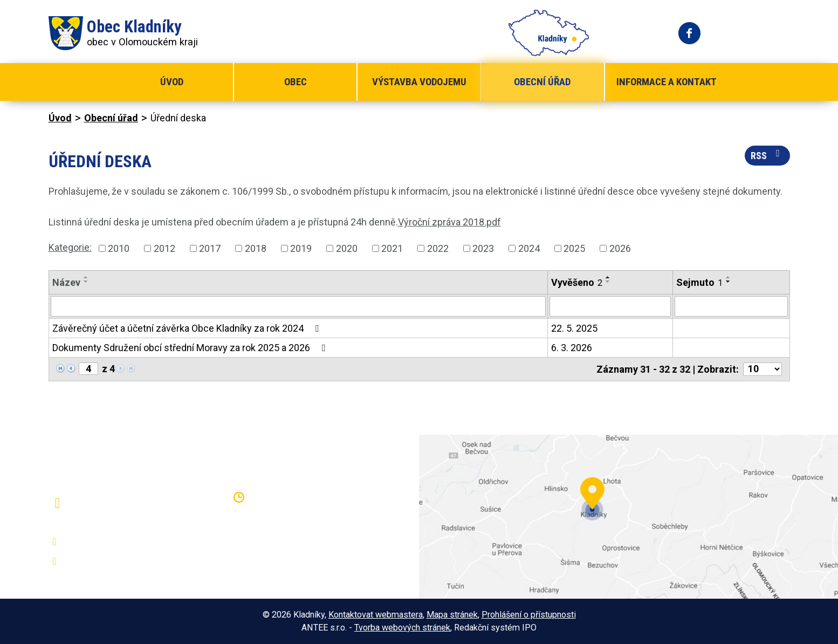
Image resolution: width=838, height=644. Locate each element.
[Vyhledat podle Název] (298, 306)
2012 (164, 248)
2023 (483, 248)
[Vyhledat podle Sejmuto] (731, 306)
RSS (767, 155)
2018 (256, 248)
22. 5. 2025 (574, 328)
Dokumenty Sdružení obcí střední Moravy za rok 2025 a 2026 (191, 348)
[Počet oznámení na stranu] (763, 369)
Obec (296, 82)
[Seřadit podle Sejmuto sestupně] (729, 282)
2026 (620, 248)
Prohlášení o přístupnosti (529, 615)
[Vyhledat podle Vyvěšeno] (610, 306)
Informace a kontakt (667, 82)
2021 (392, 248)
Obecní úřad (542, 82)
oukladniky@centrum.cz (116, 561)
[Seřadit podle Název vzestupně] (86, 277)
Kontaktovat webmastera (376, 615)
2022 (438, 248)
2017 (210, 248)
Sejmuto (699, 282)
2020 (347, 248)
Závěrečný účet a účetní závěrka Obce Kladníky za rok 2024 (188, 328)
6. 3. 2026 (572, 348)
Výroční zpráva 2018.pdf (449, 222)
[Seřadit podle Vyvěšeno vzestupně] (608, 277)
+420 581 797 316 (106, 542)
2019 (301, 248)
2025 (574, 248)
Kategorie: (70, 247)
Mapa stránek (452, 615)
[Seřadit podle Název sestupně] (86, 282)
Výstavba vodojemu (419, 82)
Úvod (172, 82)
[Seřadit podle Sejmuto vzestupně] (729, 277)
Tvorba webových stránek (402, 628)
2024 (529, 248)
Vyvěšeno (577, 282)
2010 (119, 248)
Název (66, 282)
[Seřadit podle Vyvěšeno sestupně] (608, 282)
